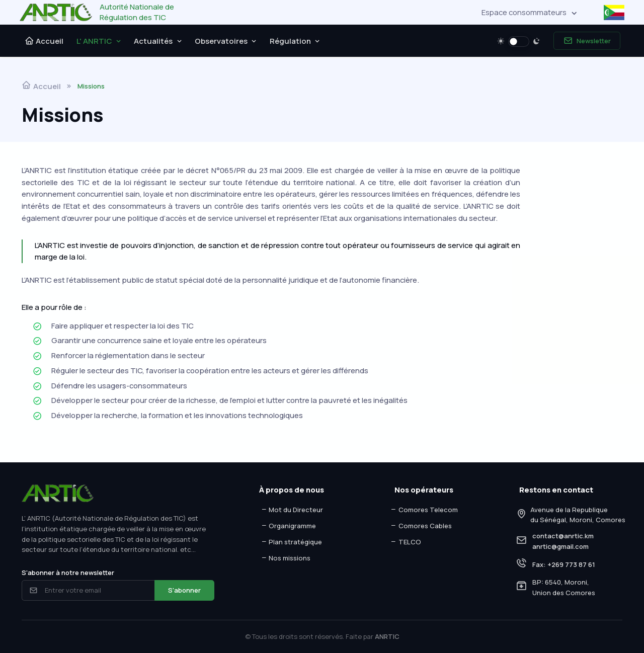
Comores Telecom (424, 510)
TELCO (406, 542)
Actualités (153, 41)
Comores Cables (421, 526)
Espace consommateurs (524, 12)
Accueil (44, 41)
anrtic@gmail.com (560, 546)
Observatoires (221, 41)
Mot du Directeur (292, 510)
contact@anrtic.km (563, 536)
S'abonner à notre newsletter (68, 573)
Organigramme (289, 526)
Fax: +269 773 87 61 (564, 564)
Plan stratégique (292, 542)
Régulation (290, 41)
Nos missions (286, 558)
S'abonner (184, 590)
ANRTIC (387, 636)
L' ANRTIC (94, 41)
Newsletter (587, 41)
